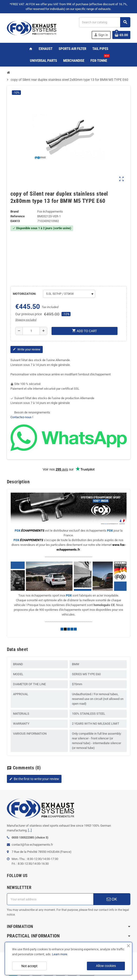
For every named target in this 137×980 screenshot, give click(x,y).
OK (112, 899)
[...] (30, 830)
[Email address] (50, 899)
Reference (18, 216)
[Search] (104, 22)
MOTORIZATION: (25, 294)
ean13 (15, 221)
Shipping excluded (26, 320)
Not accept (29, 966)
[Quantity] (31, 331)
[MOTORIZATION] (69, 294)
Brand (14, 211)
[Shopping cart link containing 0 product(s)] (121, 35)
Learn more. (60, 954)
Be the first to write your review (34, 779)
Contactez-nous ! (22, 417)
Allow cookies (106, 966)
